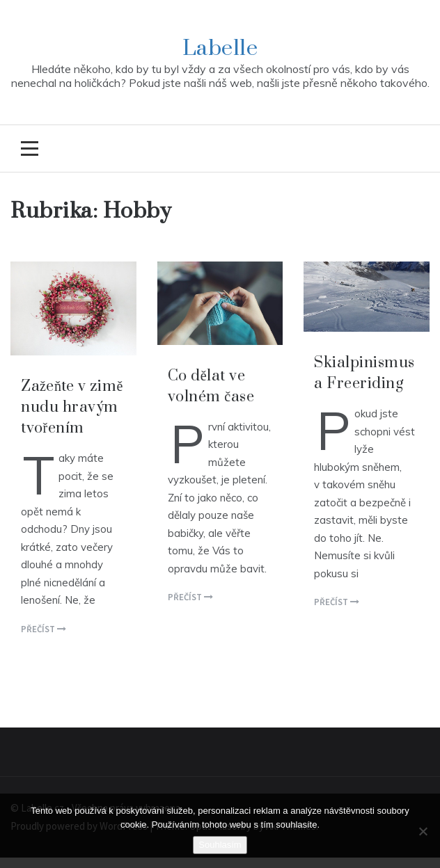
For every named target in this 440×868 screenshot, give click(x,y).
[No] (423, 831)
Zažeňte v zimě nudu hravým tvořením (72, 407)
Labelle (220, 48)
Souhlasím (220, 845)
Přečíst (44, 629)
